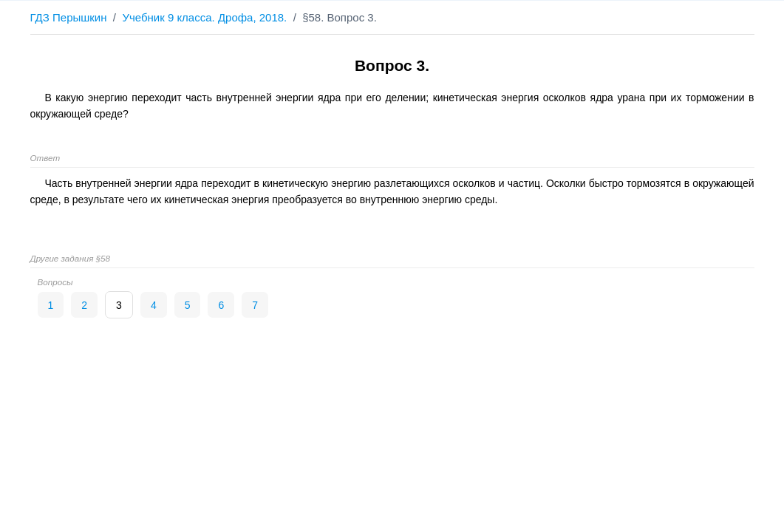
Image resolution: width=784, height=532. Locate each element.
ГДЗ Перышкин (69, 17)
